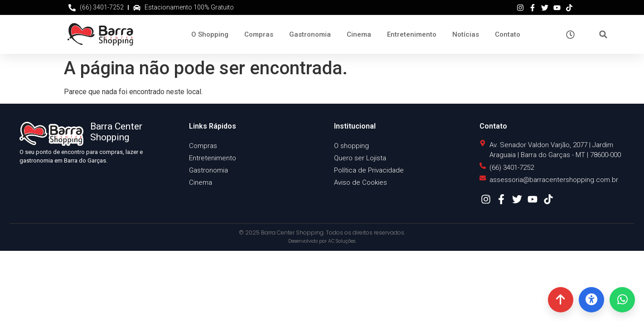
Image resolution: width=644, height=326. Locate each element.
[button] (603, 35)
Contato (508, 34)
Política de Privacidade (369, 170)
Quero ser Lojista (360, 158)
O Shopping (210, 34)
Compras (259, 34)
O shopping (351, 146)
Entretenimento (412, 34)
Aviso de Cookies (361, 182)
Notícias (466, 34)
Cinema (359, 34)
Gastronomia (310, 34)
